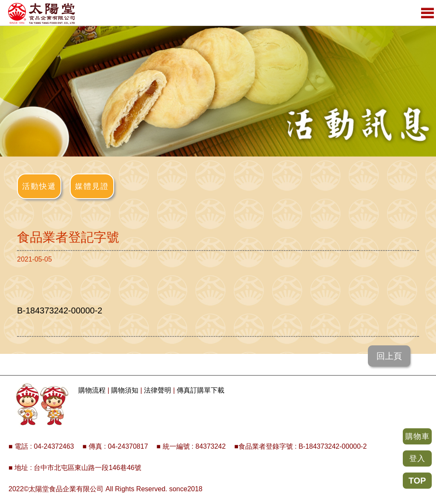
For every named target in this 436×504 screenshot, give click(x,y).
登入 (417, 458)
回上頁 (389, 356)
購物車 (417, 436)
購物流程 (92, 390)
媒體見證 (92, 186)
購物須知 (125, 390)
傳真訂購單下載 (201, 390)
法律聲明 (158, 390)
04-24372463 (54, 446)
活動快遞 (39, 186)
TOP (417, 481)
